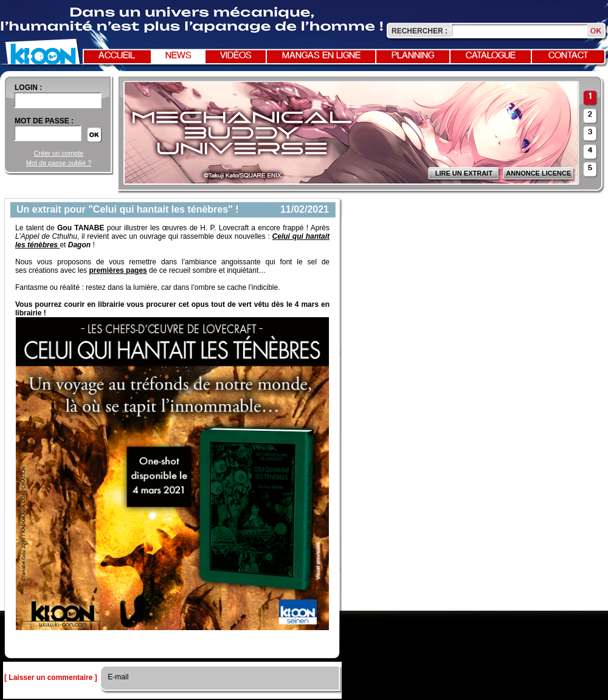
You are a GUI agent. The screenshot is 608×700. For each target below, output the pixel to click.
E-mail (117, 677)
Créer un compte (59, 153)
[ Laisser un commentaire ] (51, 678)
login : (28, 87)
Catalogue (491, 56)
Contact (568, 56)
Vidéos (236, 56)
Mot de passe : (44, 121)
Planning (413, 56)
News (178, 56)
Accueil (117, 56)
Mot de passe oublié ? (59, 163)
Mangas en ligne (321, 56)
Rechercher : (420, 31)
